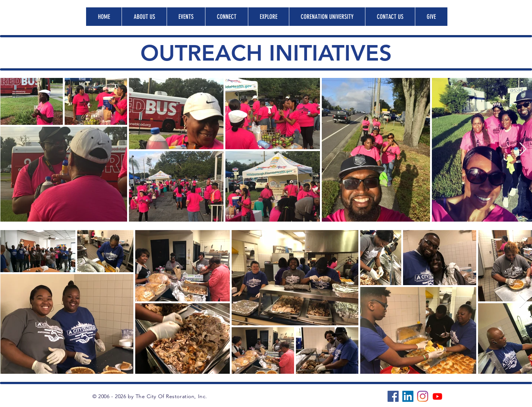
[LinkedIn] (408, 396)
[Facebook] (393, 396)
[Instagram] (423, 396)
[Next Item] (523, 149)
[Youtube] (437, 396)
